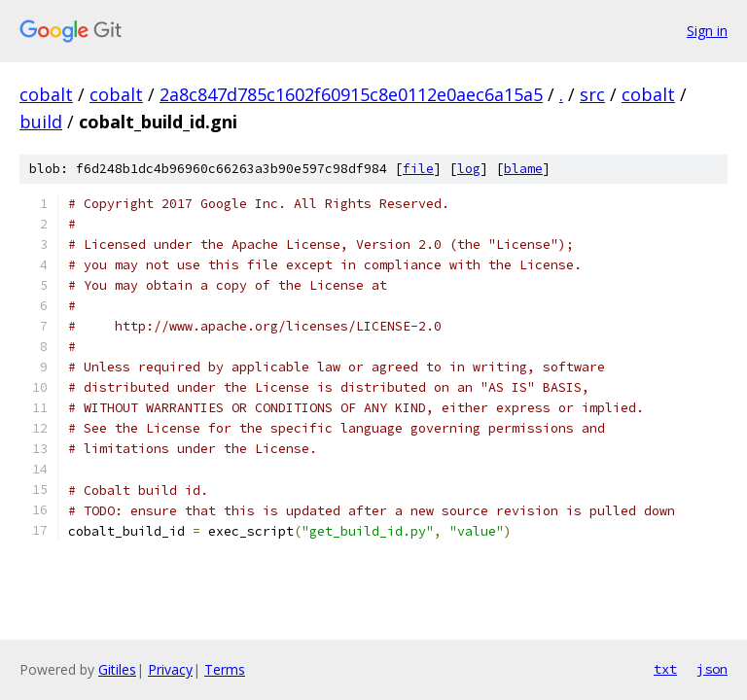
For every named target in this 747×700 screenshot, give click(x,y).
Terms (225, 669)
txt (665, 669)
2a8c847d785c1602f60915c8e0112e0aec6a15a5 (351, 94)
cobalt (46, 94)
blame (523, 169)
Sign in (707, 31)
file (418, 169)
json (712, 669)
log (469, 169)
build (41, 122)
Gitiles (117, 669)
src (592, 94)
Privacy (170, 669)
